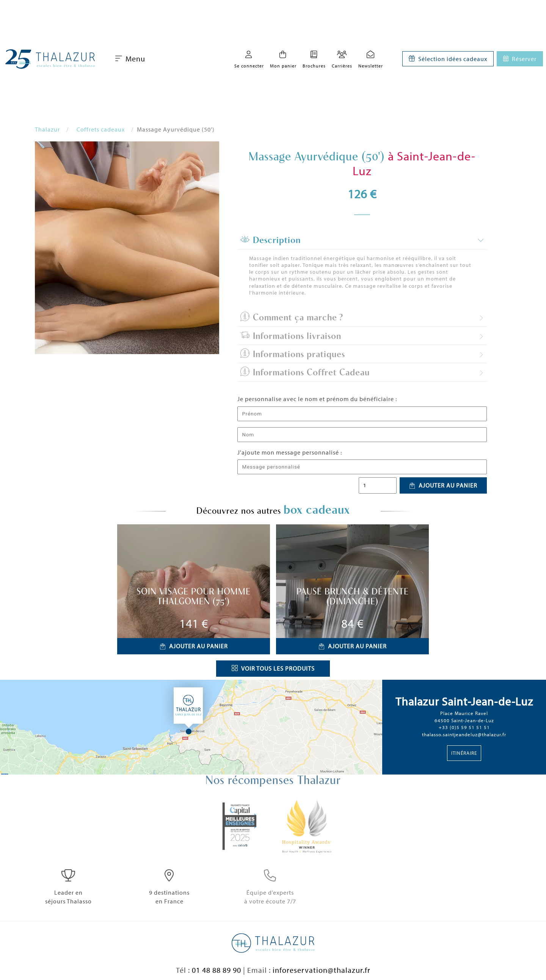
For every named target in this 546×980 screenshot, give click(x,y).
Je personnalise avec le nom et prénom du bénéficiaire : (317, 399)
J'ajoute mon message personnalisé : (290, 452)
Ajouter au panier (443, 485)
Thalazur (47, 129)
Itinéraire (464, 753)
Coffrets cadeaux (101, 129)
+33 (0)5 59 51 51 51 (464, 727)
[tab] (362, 240)
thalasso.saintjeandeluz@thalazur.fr (464, 734)
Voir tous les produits (273, 668)
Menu (130, 59)
